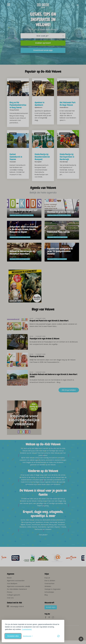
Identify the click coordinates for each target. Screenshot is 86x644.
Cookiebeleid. (27, 629)
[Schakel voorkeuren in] (28, 636)
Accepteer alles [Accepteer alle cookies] (13, 636)
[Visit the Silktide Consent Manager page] (58, 636)
